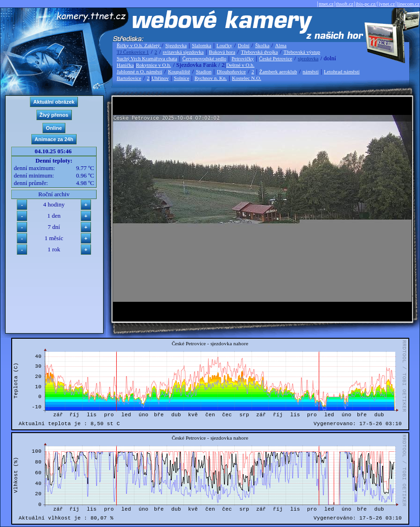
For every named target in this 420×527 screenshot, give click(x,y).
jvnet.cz (387, 4)
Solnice (182, 78)
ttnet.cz (326, 4)
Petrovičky (243, 58)
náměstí (311, 71)
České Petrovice (276, 58)
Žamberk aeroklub (278, 71)
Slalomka (202, 45)
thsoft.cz (345, 4)
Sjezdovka (176, 45)
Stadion (204, 71)
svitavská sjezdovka (183, 52)
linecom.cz (408, 4)
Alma (280, 45)
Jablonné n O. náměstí (140, 71)
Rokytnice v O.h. (153, 65)
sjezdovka (308, 58)
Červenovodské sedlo (204, 58)
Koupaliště (179, 71)
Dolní (244, 45)
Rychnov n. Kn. (211, 78)
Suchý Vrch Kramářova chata (147, 58)
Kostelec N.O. (247, 78)
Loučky (224, 45)
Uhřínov (160, 78)
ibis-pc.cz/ (366, 4)
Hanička (125, 65)
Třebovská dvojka (259, 52)
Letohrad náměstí (342, 71)
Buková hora (222, 52)
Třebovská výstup (302, 52)
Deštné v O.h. (241, 65)
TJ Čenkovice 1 (133, 52)
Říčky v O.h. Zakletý (139, 45)
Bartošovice (129, 78)
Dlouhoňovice (231, 71)
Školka (262, 45)
